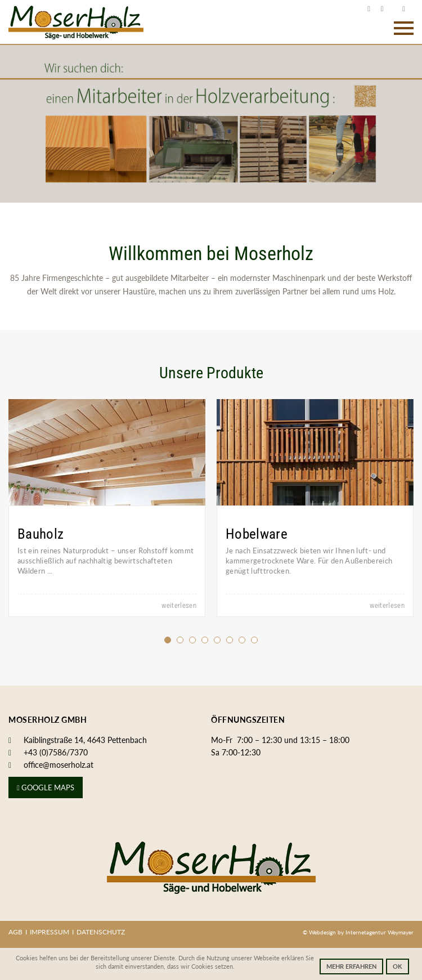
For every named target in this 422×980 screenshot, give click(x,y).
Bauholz (41, 534)
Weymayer (401, 932)
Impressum (50, 932)
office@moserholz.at (59, 765)
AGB (15, 932)
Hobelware (257, 534)
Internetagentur (366, 932)
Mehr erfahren (351, 966)
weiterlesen (179, 605)
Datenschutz (101, 932)
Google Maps (46, 787)
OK (398, 966)
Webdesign (323, 932)
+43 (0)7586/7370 (56, 752)
